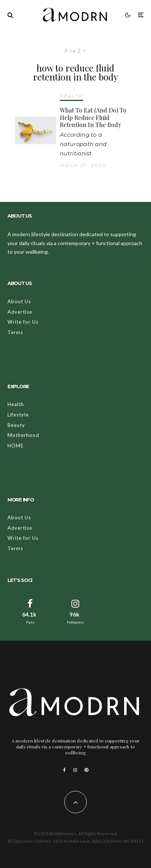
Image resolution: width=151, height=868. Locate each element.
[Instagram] (75, 770)
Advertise (20, 312)
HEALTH (71, 96)
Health (16, 404)
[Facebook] (64, 770)
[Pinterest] (86, 770)
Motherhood (23, 435)
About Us (19, 301)
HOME (16, 446)
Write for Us (23, 322)
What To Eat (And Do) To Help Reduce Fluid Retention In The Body (93, 117)
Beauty (16, 425)
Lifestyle (18, 415)
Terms (15, 332)
